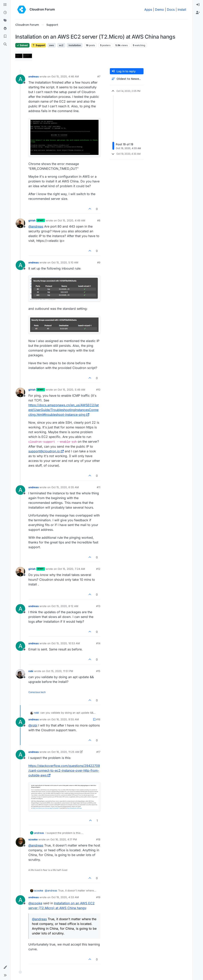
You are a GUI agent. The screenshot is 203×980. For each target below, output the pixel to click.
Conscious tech (37, 692)
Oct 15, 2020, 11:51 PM (60, 671)
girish (32, 220)
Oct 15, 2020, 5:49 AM (71, 390)
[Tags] (5, 21)
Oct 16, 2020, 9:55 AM (65, 719)
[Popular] (5, 29)
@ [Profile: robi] (33, 725)
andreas (34, 76)
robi (31, 671)
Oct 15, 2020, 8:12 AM (65, 606)
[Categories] (5, 5)
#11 (99, 487)
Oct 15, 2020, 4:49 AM (71, 220)
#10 (98, 390)
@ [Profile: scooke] (35, 903)
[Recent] (5, 13)
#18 (98, 839)
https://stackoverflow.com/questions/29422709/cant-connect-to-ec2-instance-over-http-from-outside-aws (64, 770)
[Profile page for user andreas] (20, 79)
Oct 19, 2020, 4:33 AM (65, 897)
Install (182, 10)
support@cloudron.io (46, 451)
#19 (98, 897)
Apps (148, 10)
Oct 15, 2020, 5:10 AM (65, 262)
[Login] (198, 5)
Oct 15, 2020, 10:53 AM (66, 643)
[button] (5, 967)
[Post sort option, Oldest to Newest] (127, 79)
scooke (33, 839)
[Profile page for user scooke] (20, 842)
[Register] (198, 13)
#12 (98, 569)
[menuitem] (198, 5)
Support (39, 45)
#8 (99, 220)
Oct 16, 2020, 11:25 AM (65, 752)
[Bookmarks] (5, 36)
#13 (98, 606)
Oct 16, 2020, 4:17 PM (64, 839)
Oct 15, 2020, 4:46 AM (65, 76)
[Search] (5, 44)
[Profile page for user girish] (20, 223)
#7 (99, 76)
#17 (98, 752)
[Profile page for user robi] (20, 674)
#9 (99, 262)
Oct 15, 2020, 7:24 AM (71, 569)
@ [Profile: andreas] (36, 226)
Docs (171, 10)
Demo (159, 10)
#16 (98, 719)
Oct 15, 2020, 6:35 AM (65, 487)
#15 (98, 671)
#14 (98, 643)
